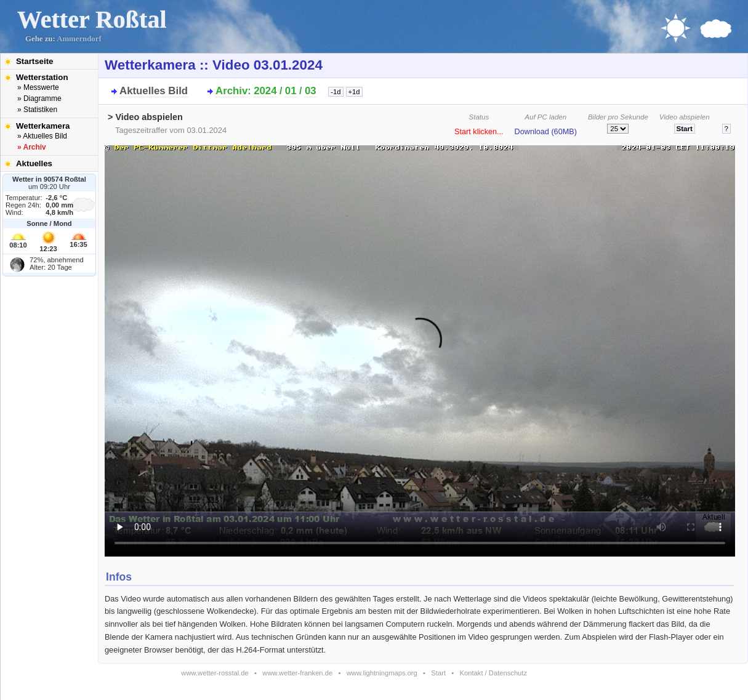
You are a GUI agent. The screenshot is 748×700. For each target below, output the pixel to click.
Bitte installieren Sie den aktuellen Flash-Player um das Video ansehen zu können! (420, 347)
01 (291, 91)
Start (438, 673)
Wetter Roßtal (92, 19)
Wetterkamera (43, 126)
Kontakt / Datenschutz (493, 673)
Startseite (34, 61)
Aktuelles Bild (154, 91)
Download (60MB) (546, 132)
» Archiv (32, 147)
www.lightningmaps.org (382, 673)
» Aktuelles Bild (42, 136)
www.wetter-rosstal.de (215, 673)
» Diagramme (39, 99)
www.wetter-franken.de (297, 673)
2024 (265, 91)
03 (311, 91)
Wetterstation (42, 77)
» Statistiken (37, 110)
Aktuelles (34, 163)
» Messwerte (38, 87)
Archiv (231, 91)
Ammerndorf (79, 39)
